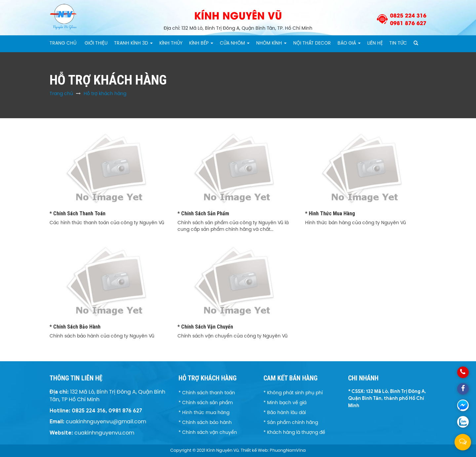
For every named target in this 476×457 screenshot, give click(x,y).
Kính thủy (171, 43)
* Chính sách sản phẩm (203, 213)
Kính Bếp (201, 43)
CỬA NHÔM (235, 43)
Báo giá (349, 43)
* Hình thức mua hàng (330, 213)
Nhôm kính (271, 43)
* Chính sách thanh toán (78, 213)
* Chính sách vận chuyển (205, 327)
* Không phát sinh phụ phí (293, 393)
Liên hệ (375, 43)
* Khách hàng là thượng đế (294, 433)
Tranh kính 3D (133, 43)
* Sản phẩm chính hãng (291, 423)
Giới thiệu (96, 43)
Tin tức (398, 43)
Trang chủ (63, 43)
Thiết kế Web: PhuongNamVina (273, 451)
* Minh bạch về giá (285, 403)
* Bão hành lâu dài (285, 413)
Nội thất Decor (312, 43)
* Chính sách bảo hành (75, 327)
